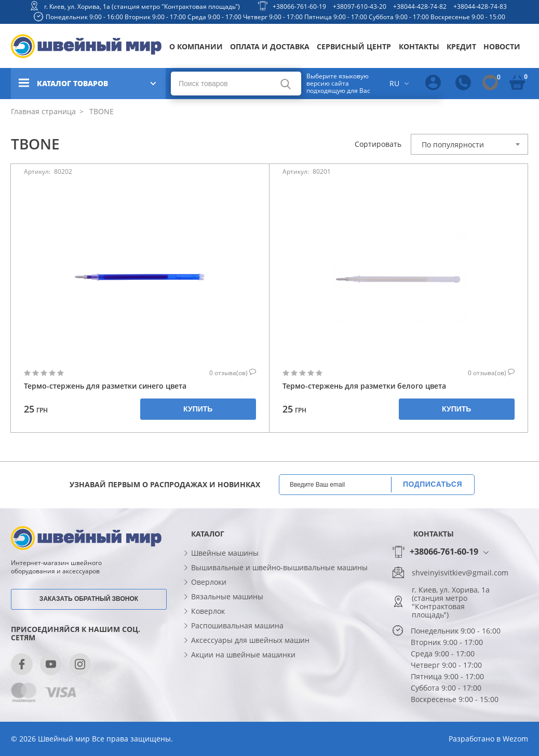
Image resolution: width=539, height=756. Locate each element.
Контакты (419, 46)
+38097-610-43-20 (360, 6)
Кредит (461, 46)
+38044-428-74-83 (480, 6)
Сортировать (378, 144)
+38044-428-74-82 (420, 6)
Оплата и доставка (270, 46)
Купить (198, 409)
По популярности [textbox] (453, 145)
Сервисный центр (354, 46)
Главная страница (43, 111)
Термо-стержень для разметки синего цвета (105, 386)
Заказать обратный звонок (89, 599)
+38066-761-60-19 (299, 6)
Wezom (515, 739)
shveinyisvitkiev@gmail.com (460, 573)
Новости (502, 46)
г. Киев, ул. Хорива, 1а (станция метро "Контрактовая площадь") (142, 6)
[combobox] (469, 144)
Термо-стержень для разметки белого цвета (364, 386)
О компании (196, 46)
